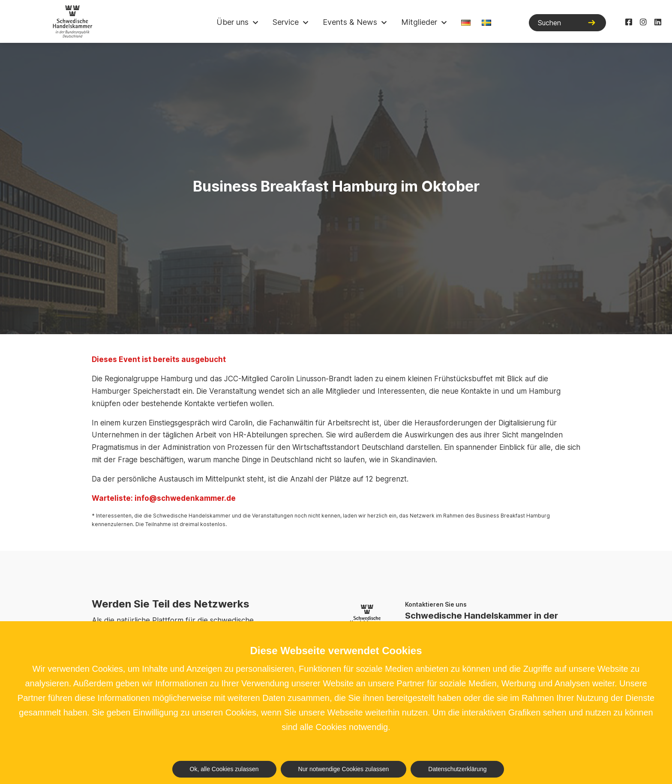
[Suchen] (567, 23)
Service (286, 22)
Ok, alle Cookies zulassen (224, 769)
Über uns (232, 22)
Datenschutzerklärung (457, 769)
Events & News (350, 22)
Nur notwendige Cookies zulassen (344, 769)
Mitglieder (419, 22)
